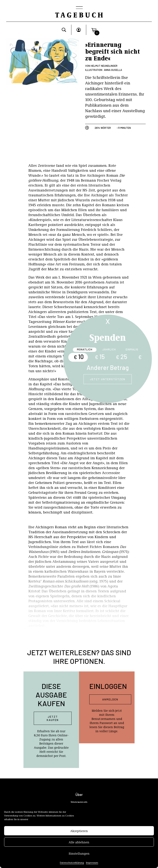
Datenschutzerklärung (72, 865)
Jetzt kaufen (53, 718)
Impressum (92, 865)
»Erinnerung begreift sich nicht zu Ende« (113, 51)
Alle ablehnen (79, 845)
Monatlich (85, 349)
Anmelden (110, 699)
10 (79, 357)
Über (79, 795)
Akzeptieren (79, 833)
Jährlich (109, 349)
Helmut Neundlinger (104, 66)
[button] (94, 30)
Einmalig (132, 349)
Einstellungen (79, 856)
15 (100, 357)
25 (121, 357)
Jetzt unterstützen (108, 379)
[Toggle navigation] (79, 8)
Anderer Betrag (108, 367)
